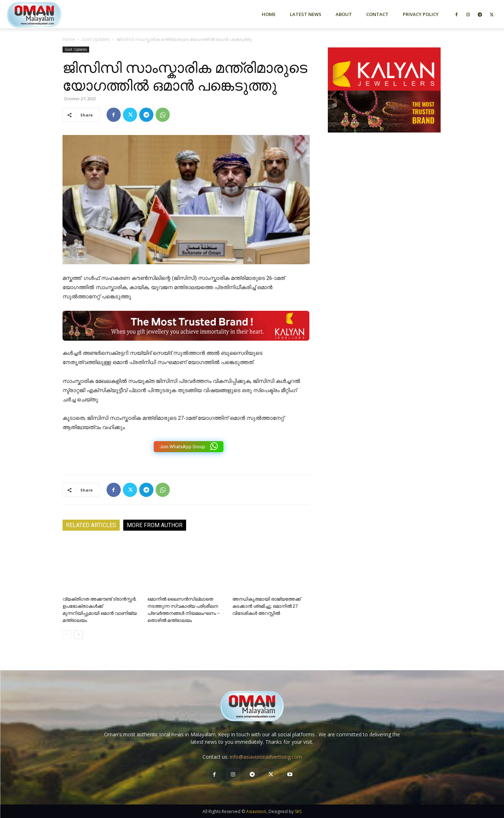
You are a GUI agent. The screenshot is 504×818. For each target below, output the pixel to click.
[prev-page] (67, 635)
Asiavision (256, 811)
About (344, 14)
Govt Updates (96, 39)
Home (269, 14)
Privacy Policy (421, 14)
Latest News (306, 14)
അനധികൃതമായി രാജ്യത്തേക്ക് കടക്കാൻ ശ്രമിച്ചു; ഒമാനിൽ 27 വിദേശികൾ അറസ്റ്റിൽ (267, 606)
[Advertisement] (384, 214)
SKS (298, 811)
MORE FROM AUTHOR (155, 525)
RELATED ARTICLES (91, 525)
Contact (377, 14)
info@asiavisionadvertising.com (266, 757)
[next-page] (78, 635)
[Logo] (47, 14)
